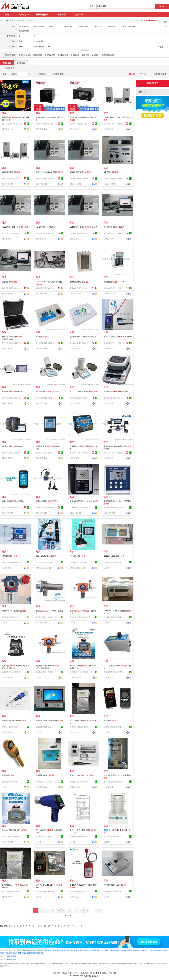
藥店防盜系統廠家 (56, 950)
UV (69, 926)
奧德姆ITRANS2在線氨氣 (14, 611)
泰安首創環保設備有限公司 (46, 617)
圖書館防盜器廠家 (25, 953)
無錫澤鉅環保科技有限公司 (114, 507)
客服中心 (75, 973)
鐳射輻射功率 (9, 282)
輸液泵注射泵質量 (79, 282)
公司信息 (21, 63)
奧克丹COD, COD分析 (82, 775)
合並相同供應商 (159, 74)
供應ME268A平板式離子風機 (49, 172)
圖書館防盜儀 (63, 55)
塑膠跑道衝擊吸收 (11, 172)
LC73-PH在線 (9, 556)
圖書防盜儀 (75, 55)
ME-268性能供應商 (45, 227)
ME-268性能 (111, 172)
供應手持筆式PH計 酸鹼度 (14, 720)
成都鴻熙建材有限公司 (78, 891)
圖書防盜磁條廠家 (71, 950)
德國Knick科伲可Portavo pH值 (84, 501)
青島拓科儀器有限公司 (10, 727)
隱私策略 (94, 973)
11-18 (71, 916)
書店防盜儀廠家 (84, 950)
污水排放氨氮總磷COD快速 (15, 830)
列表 (143, 74)
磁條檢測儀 (12, 956)
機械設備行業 (42, 15)
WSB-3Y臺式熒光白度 (115, 885)
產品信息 (7, 63)
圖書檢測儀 (38, 55)
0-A (10, 926)
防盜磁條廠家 (152, 950)
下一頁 (99, 910)
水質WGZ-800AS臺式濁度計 (83, 337)
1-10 (65, 916)
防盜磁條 (95, 55)
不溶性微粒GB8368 (114, 282)
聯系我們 (66, 973)
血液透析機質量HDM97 (47, 501)
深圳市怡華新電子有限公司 (80, 507)
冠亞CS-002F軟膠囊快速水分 (83, 391)
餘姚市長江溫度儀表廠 (44, 124)
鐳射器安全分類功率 (114, 227)
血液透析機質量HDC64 (13, 501)
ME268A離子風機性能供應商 (15, 227)
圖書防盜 (86, 55)
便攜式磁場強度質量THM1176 (118, 337)
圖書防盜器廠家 (38, 953)
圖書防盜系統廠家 (97, 950)
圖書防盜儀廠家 (43, 950)
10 (87, 910)
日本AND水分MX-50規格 (116, 391)
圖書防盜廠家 (32, 950)
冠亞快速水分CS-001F (47, 391)
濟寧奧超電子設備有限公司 (46, 782)
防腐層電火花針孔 (45, 775)
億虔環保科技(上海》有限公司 (46, 891)
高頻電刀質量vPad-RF (13, 446)
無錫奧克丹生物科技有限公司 (12, 672)
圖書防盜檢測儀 (25, 55)
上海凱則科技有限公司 (44, 727)
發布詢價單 (153, 83)
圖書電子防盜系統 (108, 55)
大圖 (132, 74)
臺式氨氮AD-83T (45, 337)
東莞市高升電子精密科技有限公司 (114, 124)
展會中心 (62, 15)
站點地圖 (84, 973)
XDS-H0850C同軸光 (46, 556)
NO (49, 926)
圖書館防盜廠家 (126, 950)
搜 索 (162, 6)
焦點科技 (87, 976)
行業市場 (79, 15)
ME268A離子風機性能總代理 (83, 227)
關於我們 (57, 973)
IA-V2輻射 (110, 720)
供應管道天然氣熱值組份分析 (49, 720)
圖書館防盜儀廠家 (139, 950)
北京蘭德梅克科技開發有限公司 (114, 836)
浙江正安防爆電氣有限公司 (12, 124)
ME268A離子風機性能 (81, 172)
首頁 (7, 15)
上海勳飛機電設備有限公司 (80, 617)
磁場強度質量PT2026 (12, 391)
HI (33, 926)
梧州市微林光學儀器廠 (44, 562)
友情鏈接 (112, 973)
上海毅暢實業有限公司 (112, 562)
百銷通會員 (10, 68)
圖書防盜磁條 (50, 55)
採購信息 (24, 15)
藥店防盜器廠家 (12, 953)
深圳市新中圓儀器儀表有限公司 (80, 727)
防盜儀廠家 (22, 950)
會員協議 (103, 973)
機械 (106, 830)
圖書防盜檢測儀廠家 (112, 950)
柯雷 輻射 (8, 775)
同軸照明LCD (77, 556)
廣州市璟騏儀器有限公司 (45, 178)
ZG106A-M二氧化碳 (114, 556)
